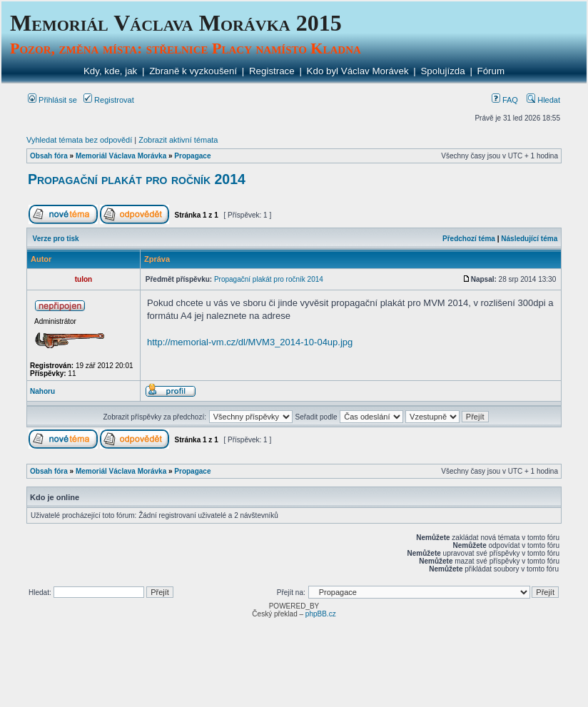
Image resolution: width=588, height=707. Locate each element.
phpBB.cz (321, 614)
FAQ (505, 100)
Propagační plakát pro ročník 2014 (137, 179)
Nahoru (42, 391)
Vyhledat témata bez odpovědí (79, 140)
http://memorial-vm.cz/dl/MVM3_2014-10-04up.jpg (250, 342)
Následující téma (529, 239)
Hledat (543, 100)
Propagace (192, 156)
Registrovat (109, 100)
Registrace (272, 71)
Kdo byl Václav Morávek (358, 71)
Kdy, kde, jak (110, 71)
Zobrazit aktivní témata (178, 140)
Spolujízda (442, 71)
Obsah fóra (49, 156)
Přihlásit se (52, 100)
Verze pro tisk (56, 239)
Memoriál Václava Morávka (121, 156)
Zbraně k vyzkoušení (193, 71)
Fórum (491, 71)
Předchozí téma (469, 239)
